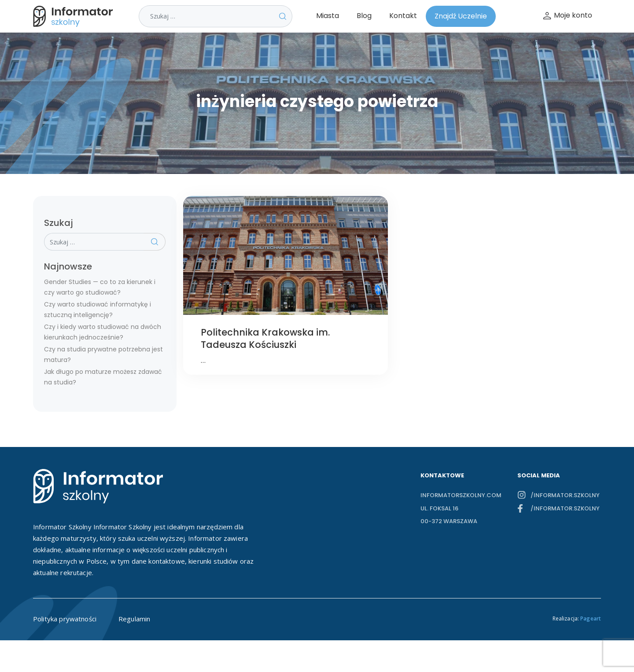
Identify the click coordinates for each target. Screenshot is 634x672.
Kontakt (403, 16)
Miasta (328, 16)
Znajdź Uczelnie (461, 16)
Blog (364, 16)
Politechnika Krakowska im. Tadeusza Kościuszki (265, 338)
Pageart (591, 618)
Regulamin (134, 619)
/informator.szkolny (565, 495)
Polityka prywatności (65, 619)
